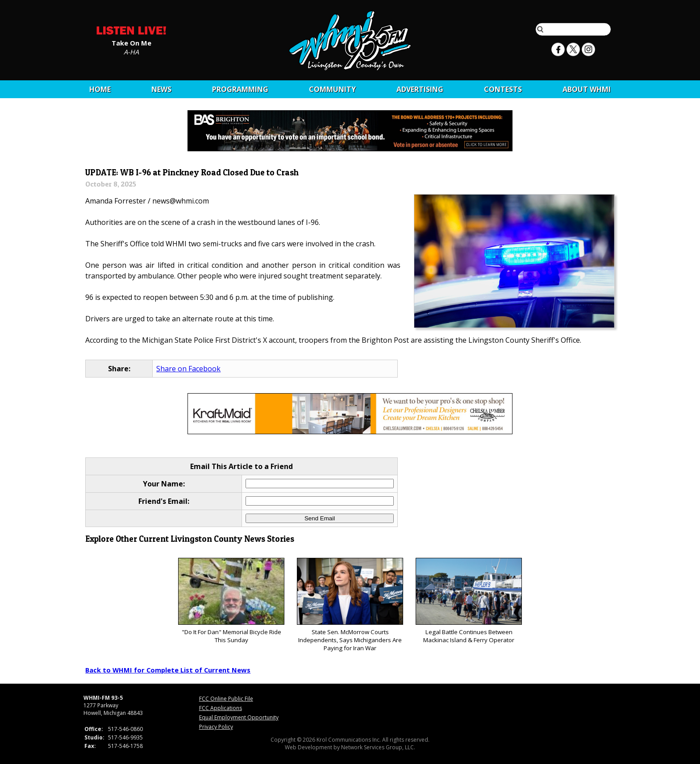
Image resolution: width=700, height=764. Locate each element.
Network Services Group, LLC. (378, 747)
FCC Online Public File (226, 699)
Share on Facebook (188, 369)
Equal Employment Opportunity (239, 717)
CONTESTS (503, 89)
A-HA (131, 51)
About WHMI (587, 89)
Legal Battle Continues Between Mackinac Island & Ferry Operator (469, 601)
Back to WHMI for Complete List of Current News (168, 670)
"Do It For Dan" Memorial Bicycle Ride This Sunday (231, 601)
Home (100, 89)
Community (332, 89)
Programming (240, 89)
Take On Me (131, 42)
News (161, 89)
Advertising (420, 89)
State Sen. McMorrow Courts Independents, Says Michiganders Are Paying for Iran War (350, 605)
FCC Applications (221, 708)
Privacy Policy (216, 727)
